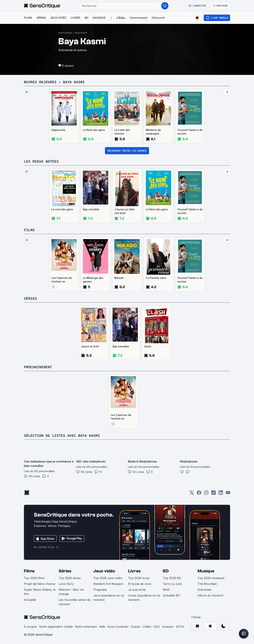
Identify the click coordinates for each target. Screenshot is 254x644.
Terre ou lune (172, 584)
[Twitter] (192, 494)
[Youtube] (228, 494)
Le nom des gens (62, 209)
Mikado (119, 278)
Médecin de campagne (153, 132)
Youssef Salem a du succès (190, 132)
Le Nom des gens (94, 130)
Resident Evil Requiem (108, 584)
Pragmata (100, 590)
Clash (148, 346)
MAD (166, 590)
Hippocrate (58, 130)
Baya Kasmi (81, 33)
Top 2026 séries (70, 578)
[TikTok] (213, 494)
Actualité (30, 600)
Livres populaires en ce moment (144, 598)
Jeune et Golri (90, 346)
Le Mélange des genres (93, 280)
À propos (30, 627)
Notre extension (86, 627)
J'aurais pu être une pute (124, 211)
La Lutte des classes (122, 132)
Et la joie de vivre (140, 584)
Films (29, 571)
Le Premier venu (156, 278)
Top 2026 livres (139, 578)
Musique (206, 571)
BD (166, 571)
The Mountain (207, 584)
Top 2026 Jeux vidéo (108, 578)
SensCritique (65, 33)
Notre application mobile (56, 627)
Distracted (204, 590)
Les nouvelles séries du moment (75, 602)
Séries (65, 571)
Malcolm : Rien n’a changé (71, 592)
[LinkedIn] (221, 494)
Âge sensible (91, 209)
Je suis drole (137, 590)
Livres (134, 571)
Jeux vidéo (104, 571)
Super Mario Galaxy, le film (40, 592)
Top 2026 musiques (211, 578)
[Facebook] (199, 494)
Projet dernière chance (40, 584)
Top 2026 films (34, 578)
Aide (102, 627)
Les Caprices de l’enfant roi (62, 280)
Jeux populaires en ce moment (109, 598)
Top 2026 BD (172, 578)
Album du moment (210, 595)
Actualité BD (171, 595)
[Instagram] (206, 494)
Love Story (66, 584)
